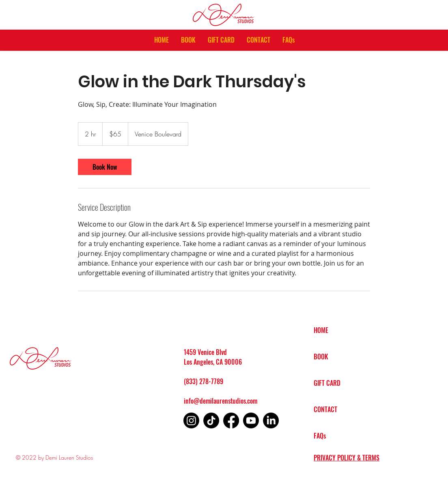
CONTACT (325, 409)
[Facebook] (231, 420)
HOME (321, 330)
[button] (188, 40)
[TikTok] (211, 420)
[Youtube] (251, 420)
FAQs (320, 436)
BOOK (321, 357)
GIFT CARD (327, 383)
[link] (105, 167)
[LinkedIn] (271, 420)
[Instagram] (191, 420)
